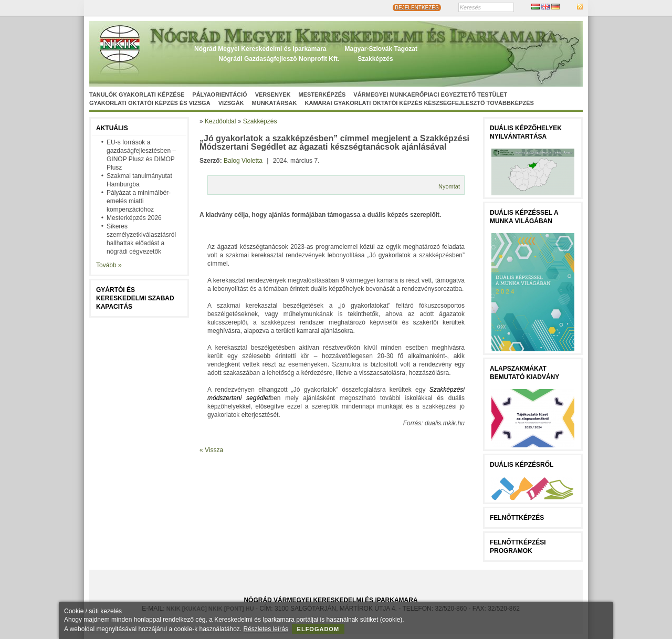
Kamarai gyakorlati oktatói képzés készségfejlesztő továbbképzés (419, 103)
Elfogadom (318, 629)
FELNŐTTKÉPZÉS (517, 518)
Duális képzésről (522, 465)
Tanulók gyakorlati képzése (137, 95)
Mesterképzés (322, 95)
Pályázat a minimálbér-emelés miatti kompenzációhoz (139, 201)
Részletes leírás (266, 629)
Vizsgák (231, 103)
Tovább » (109, 265)
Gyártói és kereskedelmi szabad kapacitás (135, 298)
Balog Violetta (243, 161)
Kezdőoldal (220, 121)
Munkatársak (275, 103)
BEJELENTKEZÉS (417, 8)
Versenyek (273, 95)
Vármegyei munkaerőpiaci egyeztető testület (430, 95)
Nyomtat (449, 186)
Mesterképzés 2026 (134, 218)
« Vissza (211, 450)
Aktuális (112, 128)
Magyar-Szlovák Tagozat (381, 49)
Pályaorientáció (219, 95)
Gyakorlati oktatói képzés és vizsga (150, 103)
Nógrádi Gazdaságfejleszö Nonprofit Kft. (279, 59)
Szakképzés (375, 59)
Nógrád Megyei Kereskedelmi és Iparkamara (260, 49)
